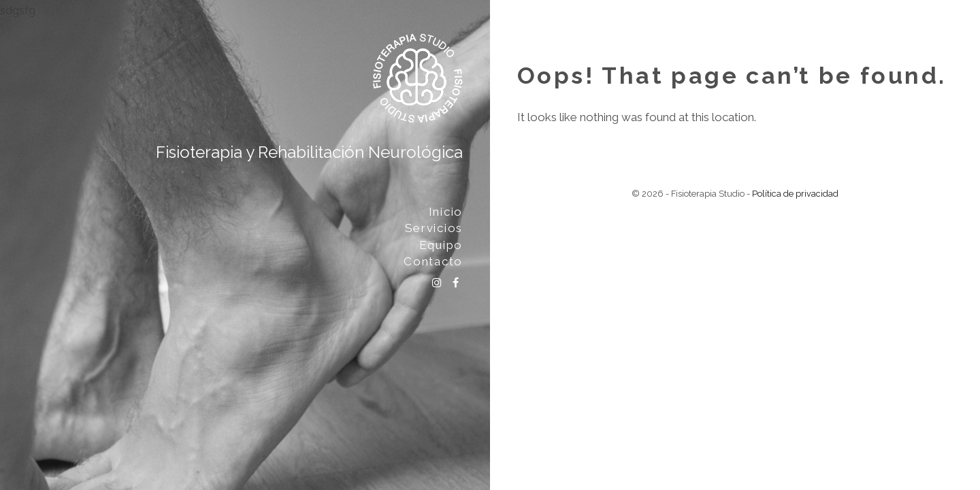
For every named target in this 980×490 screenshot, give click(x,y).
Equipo (441, 245)
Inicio (446, 212)
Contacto (433, 261)
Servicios (434, 228)
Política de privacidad (795, 194)
